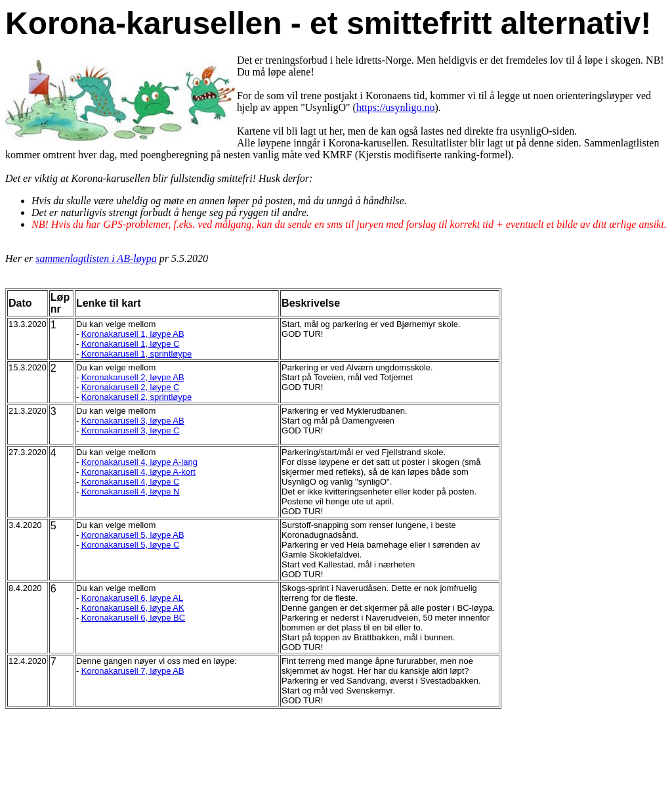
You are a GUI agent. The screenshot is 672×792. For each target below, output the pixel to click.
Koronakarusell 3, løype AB (133, 421)
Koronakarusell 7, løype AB (133, 671)
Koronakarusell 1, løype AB (133, 334)
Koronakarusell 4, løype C (131, 482)
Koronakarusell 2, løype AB (133, 377)
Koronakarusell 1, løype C (131, 344)
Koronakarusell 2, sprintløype (136, 397)
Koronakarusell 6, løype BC (133, 618)
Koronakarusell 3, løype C (131, 430)
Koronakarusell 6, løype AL (132, 598)
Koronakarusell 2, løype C (131, 387)
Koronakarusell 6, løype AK (133, 608)
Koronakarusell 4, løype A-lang (139, 462)
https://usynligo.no (396, 107)
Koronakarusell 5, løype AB (133, 535)
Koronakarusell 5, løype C (131, 545)
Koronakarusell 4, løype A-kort (138, 472)
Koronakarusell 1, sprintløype (136, 354)
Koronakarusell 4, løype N (131, 492)
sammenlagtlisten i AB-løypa (96, 258)
